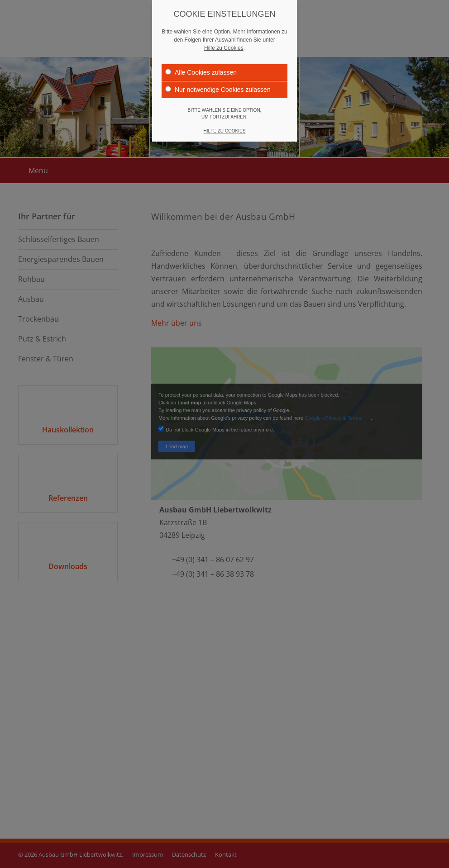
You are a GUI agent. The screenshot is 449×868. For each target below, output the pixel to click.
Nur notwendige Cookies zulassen (218, 89)
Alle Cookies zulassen (201, 72)
